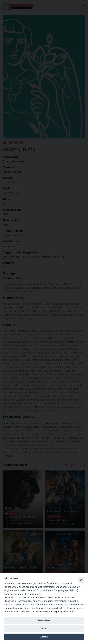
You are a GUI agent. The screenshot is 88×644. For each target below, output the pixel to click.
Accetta (44, 637)
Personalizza (44, 620)
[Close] (81, 580)
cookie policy (55, 612)
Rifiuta (44, 629)
